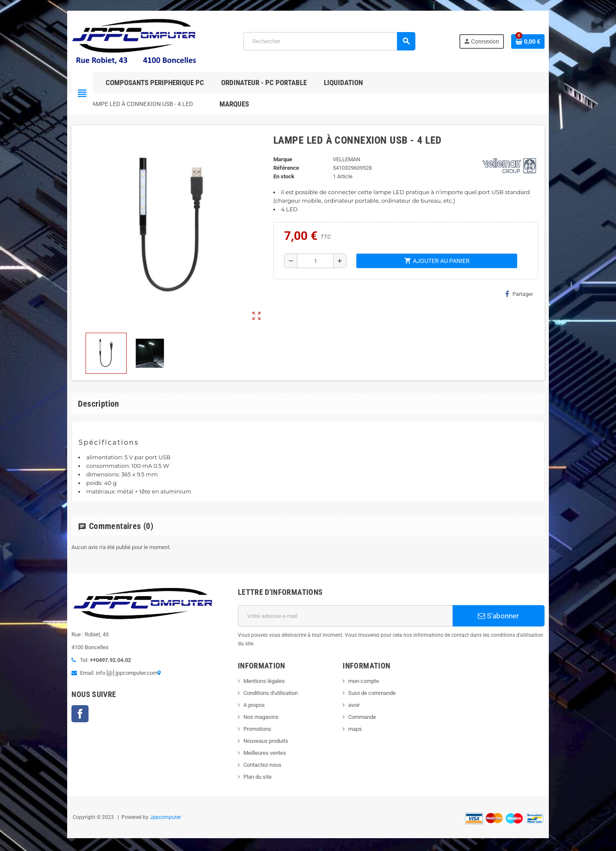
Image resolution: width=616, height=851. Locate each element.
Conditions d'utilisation (265, 684)
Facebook (64, 716)
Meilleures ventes (259, 744)
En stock (281, 176)
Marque (280, 159)
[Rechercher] (329, 41)
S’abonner (511, 616)
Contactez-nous (257, 756)
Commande (364, 708)
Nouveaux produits (260, 732)
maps (357, 720)
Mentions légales (259, 672)
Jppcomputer (150, 809)
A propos (249, 696)
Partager (535, 294)
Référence (284, 168)
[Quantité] (314, 261)
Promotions (252, 720)
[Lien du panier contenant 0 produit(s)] (544, 41)
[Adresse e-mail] (347, 616)
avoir (356, 696)
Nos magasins (255, 708)
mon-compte (366, 672)
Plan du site (252, 768)
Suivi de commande (374, 684)
